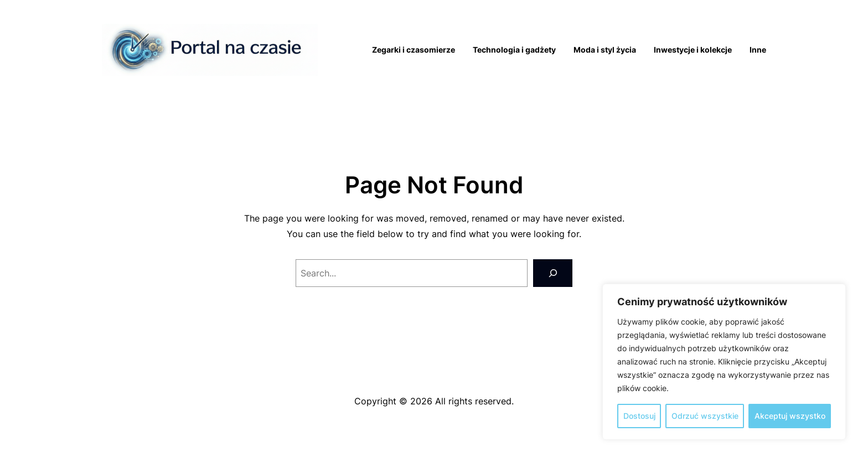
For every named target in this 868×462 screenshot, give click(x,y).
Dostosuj (639, 416)
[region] (724, 362)
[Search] (553, 273)
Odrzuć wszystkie (705, 416)
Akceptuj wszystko (790, 416)
